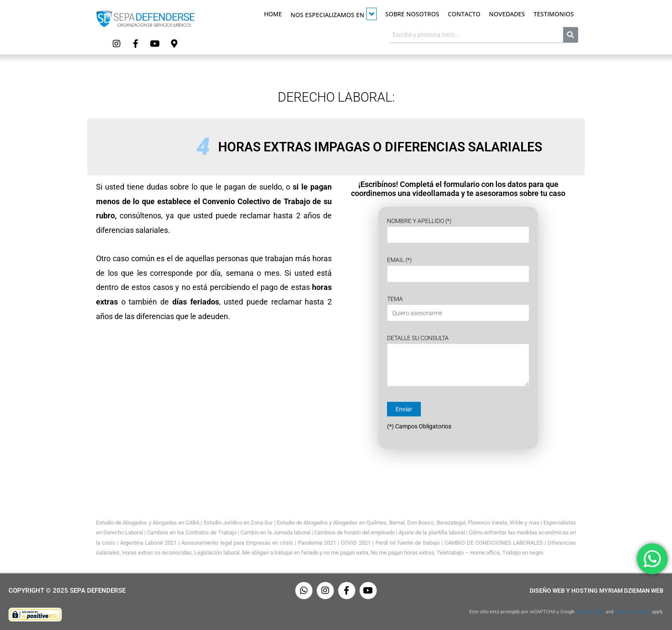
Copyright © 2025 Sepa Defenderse (67, 591)
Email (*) (458, 269)
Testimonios (554, 14)
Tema (458, 308)
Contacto (464, 14)
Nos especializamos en (334, 14)
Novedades (507, 14)
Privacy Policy (590, 612)
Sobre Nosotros (412, 14)
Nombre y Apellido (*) (458, 230)
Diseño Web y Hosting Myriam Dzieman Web (597, 591)
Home (273, 14)
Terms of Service (633, 612)
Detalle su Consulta (458, 362)
